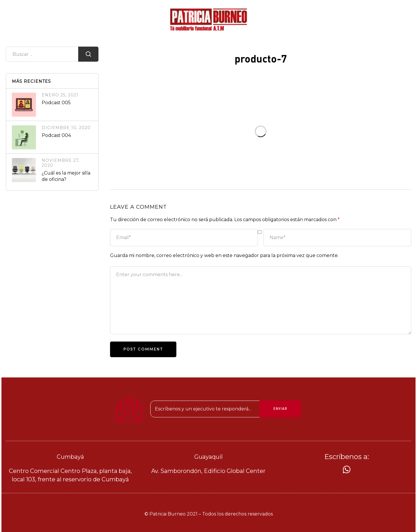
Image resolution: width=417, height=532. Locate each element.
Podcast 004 (56, 135)
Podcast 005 (56, 103)
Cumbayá (70, 457)
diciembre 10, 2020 (66, 128)
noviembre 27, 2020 (61, 163)
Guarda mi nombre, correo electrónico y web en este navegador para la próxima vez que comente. (224, 255)
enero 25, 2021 (60, 95)
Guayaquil (209, 457)
